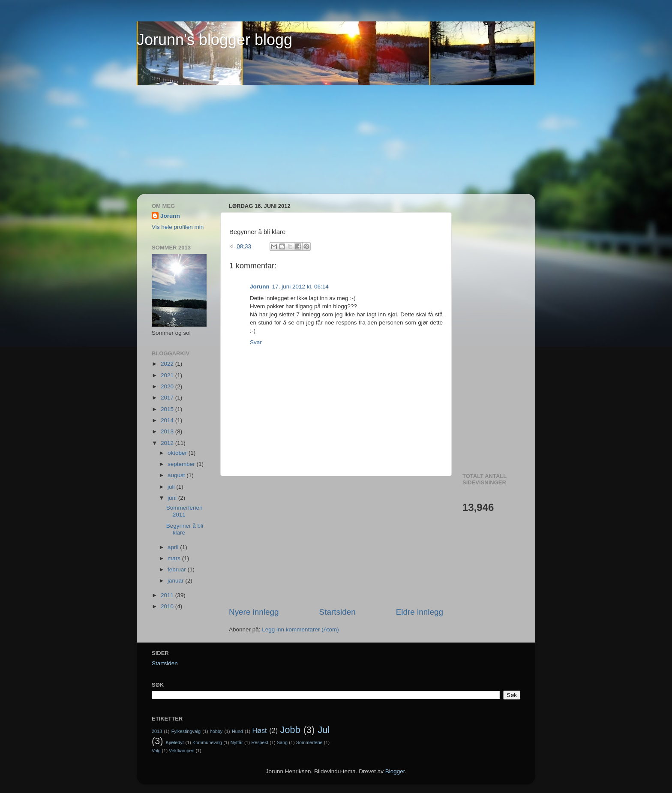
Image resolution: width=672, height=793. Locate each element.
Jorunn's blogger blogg (214, 40)
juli (172, 487)
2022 (168, 364)
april (174, 547)
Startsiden (337, 612)
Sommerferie (309, 742)
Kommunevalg (207, 742)
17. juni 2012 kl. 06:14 (300, 287)
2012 (168, 443)
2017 (168, 398)
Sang (282, 742)
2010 (168, 606)
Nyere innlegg (254, 612)
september (182, 464)
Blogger (395, 771)
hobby (216, 731)
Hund (237, 731)
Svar (256, 342)
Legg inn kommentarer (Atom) (300, 629)
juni (173, 498)
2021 (168, 375)
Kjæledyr (175, 742)
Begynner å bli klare (185, 529)
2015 (168, 409)
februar (178, 569)
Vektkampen (181, 751)
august (177, 475)
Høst (259, 730)
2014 (168, 420)
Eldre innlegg (420, 612)
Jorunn (260, 287)
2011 (168, 595)
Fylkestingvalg (186, 731)
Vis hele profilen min (178, 227)
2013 (168, 431)
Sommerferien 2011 (184, 511)
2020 (168, 386)
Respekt (260, 742)
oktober (178, 453)
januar (176, 581)
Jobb (290, 730)
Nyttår (237, 742)
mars (175, 558)
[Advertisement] (171, 140)
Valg (156, 751)
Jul (324, 730)
